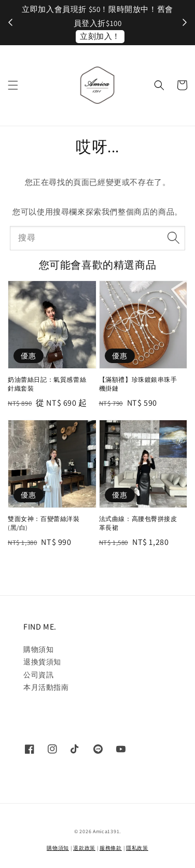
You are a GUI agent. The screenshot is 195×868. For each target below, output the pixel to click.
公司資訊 (38, 675)
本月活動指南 (46, 687)
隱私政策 (137, 848)
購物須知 (38, 649)
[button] (13, 85)
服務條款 (111, 848)
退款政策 (84, 848)
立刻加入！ (100, 36)
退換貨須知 (42, 662)
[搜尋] (173, 238)
